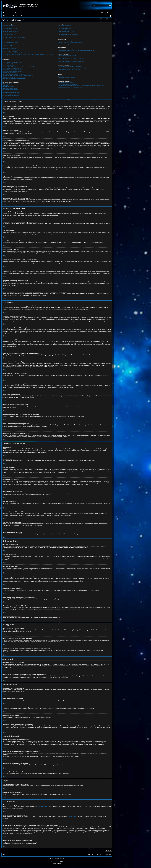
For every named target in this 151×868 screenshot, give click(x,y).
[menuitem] (16, 13)
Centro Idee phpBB (72, 817)
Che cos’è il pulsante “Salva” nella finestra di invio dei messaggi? (18, 76)
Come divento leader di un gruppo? (66, 31)
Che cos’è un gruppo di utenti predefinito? (68, 34)
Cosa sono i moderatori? (64, 27)
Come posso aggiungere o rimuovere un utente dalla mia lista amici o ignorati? (76, 50)
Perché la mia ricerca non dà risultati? (67, 57)
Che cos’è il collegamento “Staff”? (66, 36)
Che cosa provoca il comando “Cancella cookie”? (14, 37)
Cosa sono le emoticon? (8, 87)
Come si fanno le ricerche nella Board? (67, 56)
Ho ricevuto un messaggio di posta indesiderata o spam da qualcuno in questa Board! (78, 44)
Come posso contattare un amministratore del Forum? (71, 87)
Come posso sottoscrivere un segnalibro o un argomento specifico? (74, 68)
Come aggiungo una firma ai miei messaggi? (13, 64)
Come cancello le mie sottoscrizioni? (67, 71)
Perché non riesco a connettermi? (10, 31)
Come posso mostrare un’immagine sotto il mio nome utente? (17, 50)
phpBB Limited (43, 807)
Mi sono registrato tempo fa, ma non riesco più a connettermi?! (17, 33)
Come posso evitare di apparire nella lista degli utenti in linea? (17, 44)
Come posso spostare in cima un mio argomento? (14, 79)
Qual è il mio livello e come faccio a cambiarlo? (14, 53)
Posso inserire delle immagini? (10, 88)
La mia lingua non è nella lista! (10, 48)
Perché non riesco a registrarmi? (10, 29)
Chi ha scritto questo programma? (66, 83)
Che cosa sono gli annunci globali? (11, 90)
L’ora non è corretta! (7, 45)
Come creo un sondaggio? (9, 65)
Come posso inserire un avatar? (10, 51)
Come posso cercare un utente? (66, 60)
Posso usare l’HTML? (8, 85)
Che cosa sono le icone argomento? (11, 96)
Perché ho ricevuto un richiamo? (10, 73)
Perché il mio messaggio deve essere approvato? (14, 77)
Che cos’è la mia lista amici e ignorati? (67, 49)
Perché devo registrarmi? (8, 26)
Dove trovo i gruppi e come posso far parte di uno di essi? (72, 30)
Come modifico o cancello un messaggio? (12, 62)
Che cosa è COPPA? (7, 27)
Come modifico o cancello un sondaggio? (12, 68)
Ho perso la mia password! (9, 34)
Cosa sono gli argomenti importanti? (11, 93)
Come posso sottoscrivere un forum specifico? (69, 70)
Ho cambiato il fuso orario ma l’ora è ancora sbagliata (15, 47)
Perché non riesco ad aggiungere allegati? (12, 71)
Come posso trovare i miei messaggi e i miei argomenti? (71, 62)
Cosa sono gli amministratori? (65, 26)
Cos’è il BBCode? (7, 84)
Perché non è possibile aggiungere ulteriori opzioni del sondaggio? (18, 67)
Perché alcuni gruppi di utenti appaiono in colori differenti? (72, 33)
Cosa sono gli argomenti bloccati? (10, 94)
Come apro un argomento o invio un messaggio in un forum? (17, 61)
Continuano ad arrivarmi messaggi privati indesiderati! (71, 42)
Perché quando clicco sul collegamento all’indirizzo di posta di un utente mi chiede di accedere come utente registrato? (28, 55)
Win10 (51, 858)
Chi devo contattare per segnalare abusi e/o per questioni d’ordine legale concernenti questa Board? (82, 86)
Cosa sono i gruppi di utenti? (65, 29)
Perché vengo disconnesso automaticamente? (13, 36)
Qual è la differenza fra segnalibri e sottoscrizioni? (70, 67)
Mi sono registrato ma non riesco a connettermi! (14, 30)
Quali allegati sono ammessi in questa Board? (69, 76)
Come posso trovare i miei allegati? (66, 78)
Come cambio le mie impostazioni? (11, 42)
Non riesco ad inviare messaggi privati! (67, 41)
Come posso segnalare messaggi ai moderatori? (14, 74)
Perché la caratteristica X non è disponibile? (68, 84)
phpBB (52, 860)
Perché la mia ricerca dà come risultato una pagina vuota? (72, 59)
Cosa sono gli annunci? (8, 91)
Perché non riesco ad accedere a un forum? (13, 70)
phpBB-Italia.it (61, 862)
